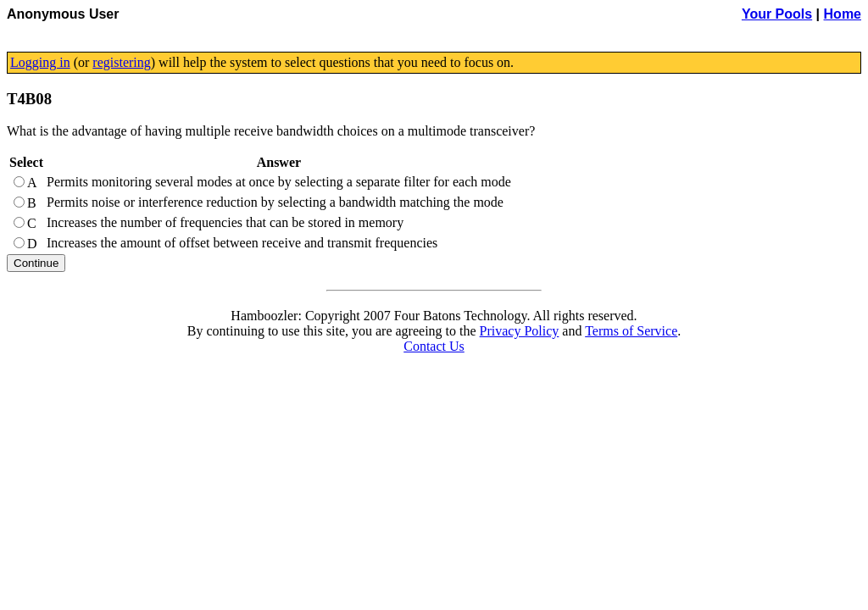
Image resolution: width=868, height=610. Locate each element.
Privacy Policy (520, 331)
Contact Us (434, 346)
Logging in (40, 62)
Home (843, 14)
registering (121, 62)
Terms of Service (631, 331)
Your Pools (777, 14)
